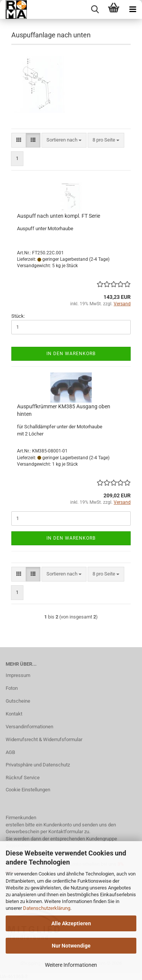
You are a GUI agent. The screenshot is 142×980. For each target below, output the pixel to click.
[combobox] (64, 140)
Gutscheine (18, 701)
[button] (19, 140)
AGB (10, 752)
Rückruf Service (23, 778)
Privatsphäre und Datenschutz (38, 765)
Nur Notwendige (71, 946)
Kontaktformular (66, 832)
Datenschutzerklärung (47, 908)
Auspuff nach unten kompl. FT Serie (59, 216)
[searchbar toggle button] (95, 9)
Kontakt (14, 714)
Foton (12, 688)
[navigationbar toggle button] (133, 9)
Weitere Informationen (71, 965)
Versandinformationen (29, 727)
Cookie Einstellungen (28, 790)
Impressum (18, 675)
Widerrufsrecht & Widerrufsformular (44, 739)
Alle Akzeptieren (71, 923)
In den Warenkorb (71, 354)
